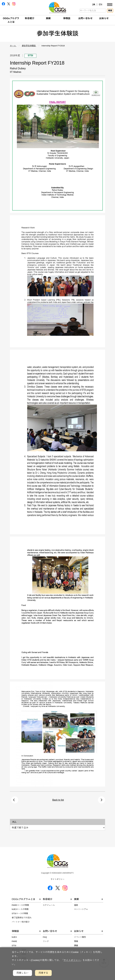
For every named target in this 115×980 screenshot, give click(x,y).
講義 (76, 945)
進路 (76, 905)
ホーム (13, 46)
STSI (14, 945)
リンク (46, 941)
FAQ (45, 937)
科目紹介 (30, 18)
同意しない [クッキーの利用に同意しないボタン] (22, 973)
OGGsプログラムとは (23, 899)
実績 (48, 18)
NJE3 (14, 937)
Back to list (58, 800)
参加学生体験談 (29, 46)
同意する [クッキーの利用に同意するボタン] (43, 973)
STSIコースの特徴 (20, 913)
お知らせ (104, 18)
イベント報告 (80, 937)
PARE (14, 941)
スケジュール (49, 905)
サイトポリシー (58, 879)
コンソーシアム (81, 909)
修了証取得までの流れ (22, 918)
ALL (14, 822)
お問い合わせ (85, 18)
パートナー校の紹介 (21, 922)
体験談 (67, 18)
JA (94, 4)
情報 (76, 941)
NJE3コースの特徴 (20, 909)
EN (101, 4)
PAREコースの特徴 (20, 905)
